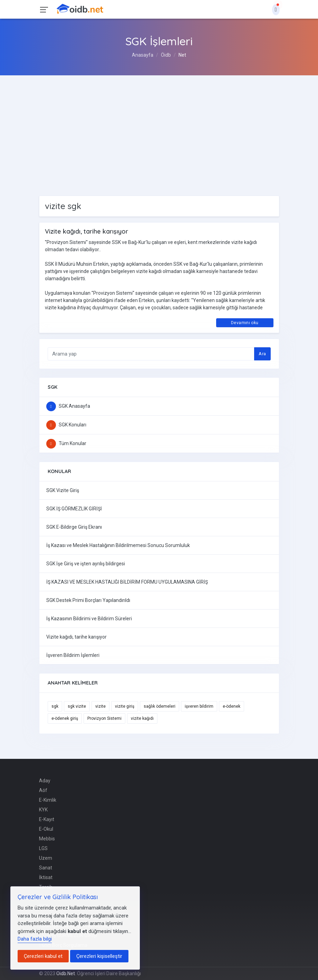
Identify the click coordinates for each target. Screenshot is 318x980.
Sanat (46, 868)
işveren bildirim (199, 706)
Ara (262, 354)
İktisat (46, 877)
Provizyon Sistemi (104, 718)
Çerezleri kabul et (43, 956)
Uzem (46, 858)
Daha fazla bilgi (35, 939)
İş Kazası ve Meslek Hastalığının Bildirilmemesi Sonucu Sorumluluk (118, 545)
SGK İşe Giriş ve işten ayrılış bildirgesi (86, 564)
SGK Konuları (66, 425)
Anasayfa (143, 55)
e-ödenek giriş (65, 718)
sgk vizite (77, 706)
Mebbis (47, 839)
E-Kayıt (47, 819)
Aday (45, 781)
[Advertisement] (159, 127)
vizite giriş (125, 706)
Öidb (166, 55)
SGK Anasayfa (68, 406)
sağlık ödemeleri (160, 706)
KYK (43, 810)
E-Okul (46, 829)
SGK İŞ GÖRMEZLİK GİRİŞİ (74, 509)
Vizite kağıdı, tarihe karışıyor (76, 637)
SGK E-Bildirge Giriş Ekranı (74, 527)
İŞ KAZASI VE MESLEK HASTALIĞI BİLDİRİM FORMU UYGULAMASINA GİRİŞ (127, 582)
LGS (43, 848)
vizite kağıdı (142, 718)
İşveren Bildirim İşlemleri (73, 655)
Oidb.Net (66, 973)
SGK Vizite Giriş (63, 490)
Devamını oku (245, 323)
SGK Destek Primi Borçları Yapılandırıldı (88, 600)
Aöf (43, 790)
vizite (100, 706)
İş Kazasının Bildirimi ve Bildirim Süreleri (89, 619)
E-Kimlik (48, 800)
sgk (55, 706)
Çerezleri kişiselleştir (99, 956)
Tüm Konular (66, 443)
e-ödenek (232, 706)
